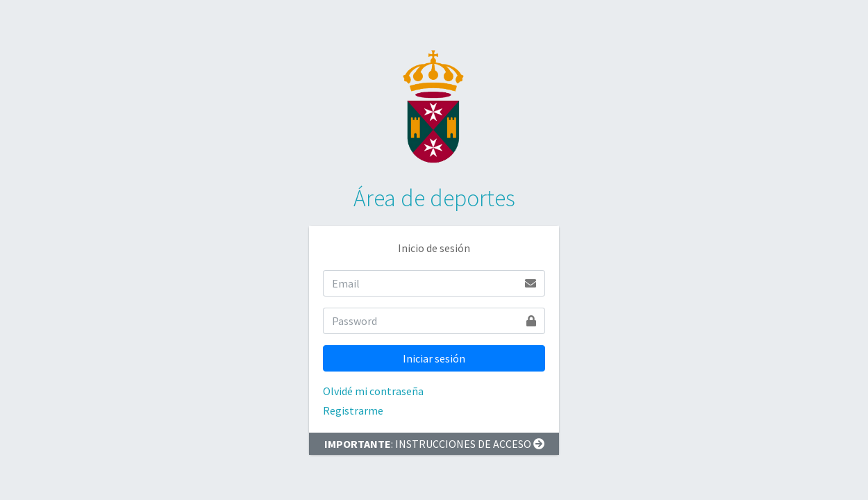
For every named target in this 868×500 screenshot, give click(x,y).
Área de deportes (434, 198)
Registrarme (353, 410)
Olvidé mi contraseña (373, 391)
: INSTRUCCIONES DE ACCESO (434, 444)
